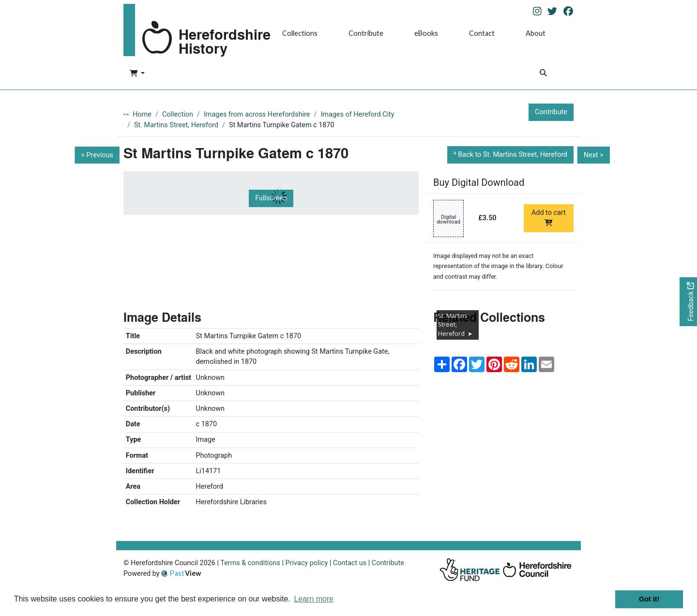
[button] (137, 74)
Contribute (366, 33)
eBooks (426, 33)
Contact (482, 33)
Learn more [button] (314, 599)
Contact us (350, 563)
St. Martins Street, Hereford (176, 125)
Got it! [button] (649, 599)
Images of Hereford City (357, 114)
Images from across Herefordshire (257, 114)
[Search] (543, 74)
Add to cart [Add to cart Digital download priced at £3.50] (549, 217)
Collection (178, 114)
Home (142, 114)
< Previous (97, 155)
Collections (300, 33)
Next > (594, 155)
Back (513, 155)
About (536, 33)
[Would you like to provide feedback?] (688, 302)
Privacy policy (307, 563)
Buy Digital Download (479, 182)
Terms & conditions (250, 563)
